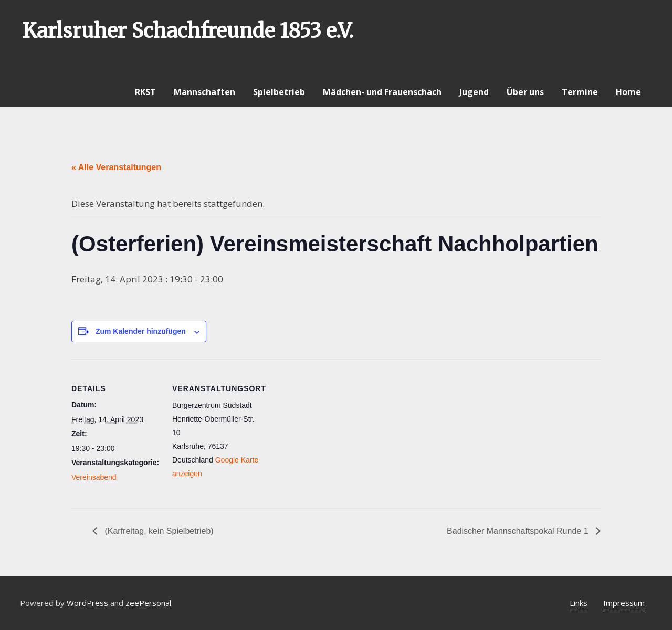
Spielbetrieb (279, 92)
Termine (580, 92)
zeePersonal (148, 603)
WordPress (87, 603)
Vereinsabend (94, 477)
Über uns (525, 92)
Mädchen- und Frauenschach (382, 92)
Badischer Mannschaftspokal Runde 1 (519, 531)
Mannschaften (204, 92)
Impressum (624, 603)
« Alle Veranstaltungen (116, 167)
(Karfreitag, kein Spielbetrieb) (158, 531)
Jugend (474, 92)
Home (628, 92)
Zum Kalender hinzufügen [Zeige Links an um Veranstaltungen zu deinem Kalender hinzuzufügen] (141, 331)
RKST (145, 92)
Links (579, 603)
